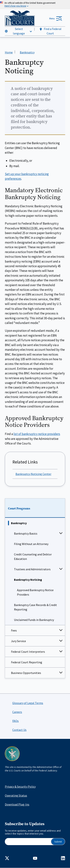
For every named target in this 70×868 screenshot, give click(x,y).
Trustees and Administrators (32, 569)
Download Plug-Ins (17, 804)
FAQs (15, 721)
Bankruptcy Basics (26, 533)
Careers (17, 712)
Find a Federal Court (50, 31)
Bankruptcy (19, 523)
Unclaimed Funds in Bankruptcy (34, 620)
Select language (19, 31)
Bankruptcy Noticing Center (33, 474)
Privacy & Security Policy (20, 787)
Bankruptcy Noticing (28, 580)
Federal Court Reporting (27, 662)
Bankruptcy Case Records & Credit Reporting (35, 607)
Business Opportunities (26, 673)
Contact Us (19, 730)
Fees (14, 630)
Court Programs (19, 509)
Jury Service (18, 641)
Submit (58, 842)
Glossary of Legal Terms (28, 703)
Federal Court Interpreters (28, 652)
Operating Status (16, 795)
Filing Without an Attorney (31, 544)
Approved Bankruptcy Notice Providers (35, 592)
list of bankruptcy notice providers (37, 434)
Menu (52, 19)
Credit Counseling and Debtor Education (33, 557)
